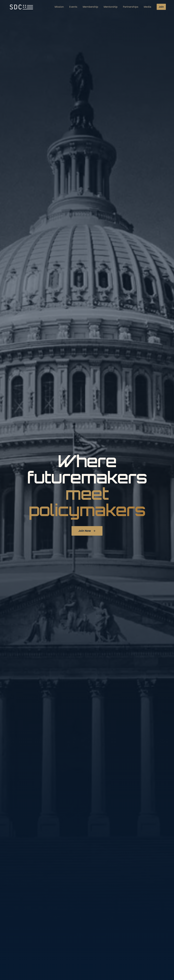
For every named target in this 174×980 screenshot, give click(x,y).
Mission (59, 7)
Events (73, 7)
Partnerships (131, 7)
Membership (90, 7)
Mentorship (111, 7)
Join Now (87, 531)
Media (147, 7)
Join (161, 7)
